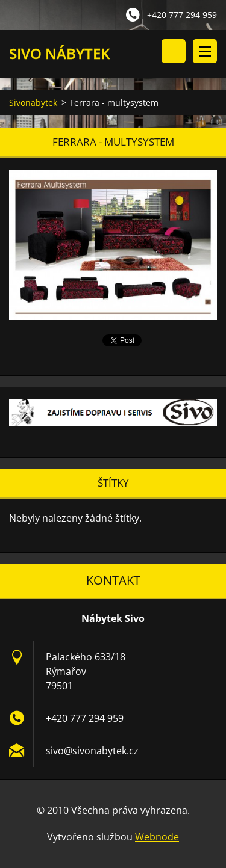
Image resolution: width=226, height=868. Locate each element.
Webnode (157, 837)
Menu (205, 51)
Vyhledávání (174, 51)
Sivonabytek (33, 103)
